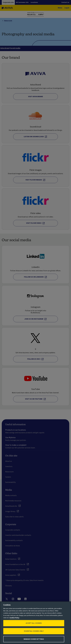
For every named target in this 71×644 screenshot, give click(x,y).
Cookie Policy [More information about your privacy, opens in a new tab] (14, 618)
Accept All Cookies (34, 623)
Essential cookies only (34, 631)
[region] (35, 623)
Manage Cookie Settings (34, 639)
